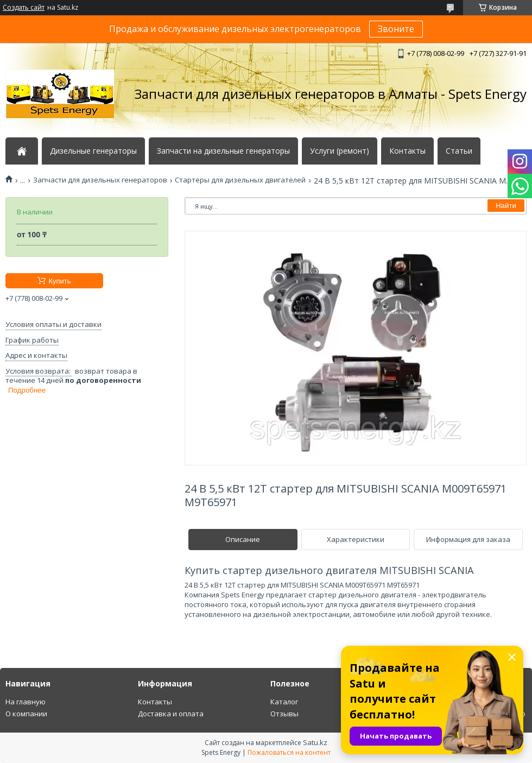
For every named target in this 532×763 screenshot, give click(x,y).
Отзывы (284, 714)
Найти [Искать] (506, 206)
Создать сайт (24, 8)
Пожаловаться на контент (289, 752)
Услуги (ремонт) (340, 151)
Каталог (284, 702)
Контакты (407, 151)
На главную (26, 702)
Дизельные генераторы (93, 151)
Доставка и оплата (171, 714)
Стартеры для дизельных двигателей (240, 180)
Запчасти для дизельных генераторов (100, 180)
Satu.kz (315, 742)
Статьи (459, 151)
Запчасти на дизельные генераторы (223, 151)
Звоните (396, 29)
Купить (59, 281)
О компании (26, 714)
